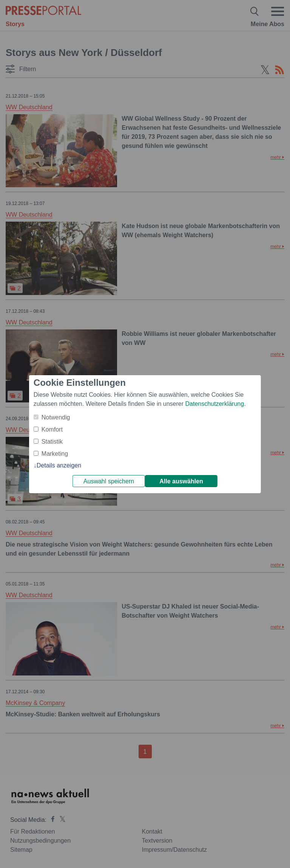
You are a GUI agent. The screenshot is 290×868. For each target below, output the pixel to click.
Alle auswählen (181, 481)
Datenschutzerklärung (214, 404)
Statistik (52, 442)
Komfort (52, 429)
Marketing (55, 454)
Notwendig (56, 417)
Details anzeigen (59, 465)
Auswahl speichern (109, 481)
